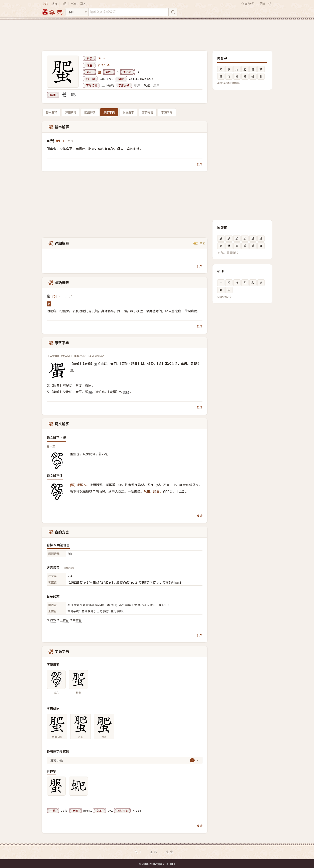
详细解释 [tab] (71, 112)
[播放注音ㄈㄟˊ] (109, 65)
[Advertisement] (157, 32)
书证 (202, 243)
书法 (73, 3)
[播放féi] (104, 58)
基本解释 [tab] (51, 112)
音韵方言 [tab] (148, 112)
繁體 (262, 3)
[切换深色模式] (270, 3)
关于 (138, 852)
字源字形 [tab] (167, 112)
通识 (83, 3)
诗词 (64, 3)
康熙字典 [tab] (109, 112)
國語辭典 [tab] (90, 112)
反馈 (200, 164)
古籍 (55, 3)
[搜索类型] (77, 12)
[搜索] (173, 12)
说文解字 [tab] (128, 112)
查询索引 (248, 3)
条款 (154, 852)
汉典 (45, 3)
